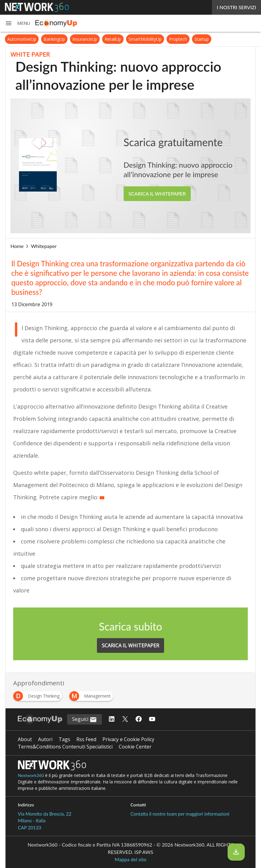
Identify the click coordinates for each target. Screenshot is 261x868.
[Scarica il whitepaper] (236, 852)
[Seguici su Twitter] (125, 719)
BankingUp (54, 39)
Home (17, 246)
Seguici (84, 720)
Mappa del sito (130, 859)
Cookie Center (135, 747)
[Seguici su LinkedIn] (112, 719)
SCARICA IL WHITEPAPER (157, 194)
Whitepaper (44, 246)
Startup (202, 39)
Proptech (178, 39)
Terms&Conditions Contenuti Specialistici (65, 747)
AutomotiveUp (22, 39)
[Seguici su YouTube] (152, 719)
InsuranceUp (85, 39)
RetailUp (113, 39)
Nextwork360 (31, 775)
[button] (17, 23)
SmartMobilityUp (145, 39)
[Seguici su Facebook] (139, 719)
